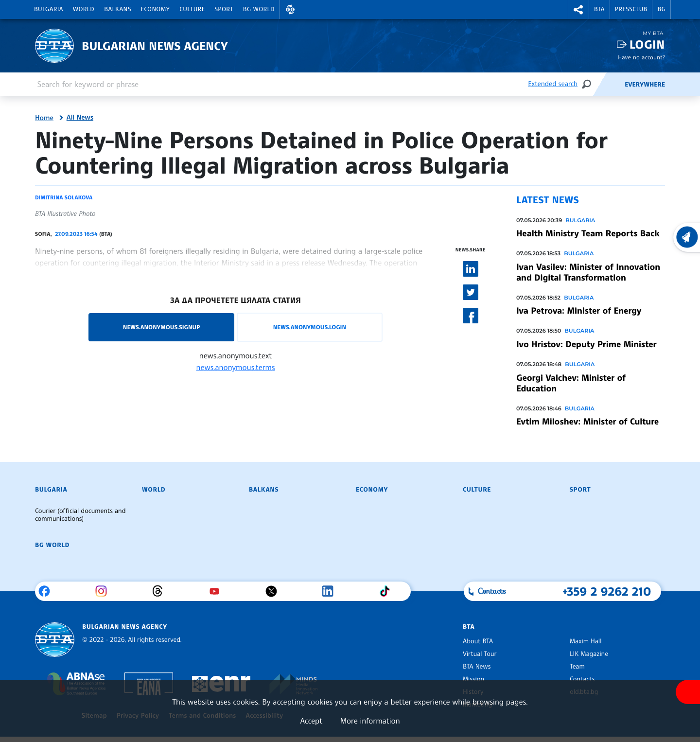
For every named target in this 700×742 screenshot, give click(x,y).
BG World (259, 9)
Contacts (582, 679)
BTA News (477, 667)
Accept (311, 721)
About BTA (478, 641)
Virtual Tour (480, 654)
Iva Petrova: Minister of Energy (579, 311)
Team (577, 667)
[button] (290, 9)
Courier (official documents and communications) (80, 515)
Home (44, 118)
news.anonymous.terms (236, 367)
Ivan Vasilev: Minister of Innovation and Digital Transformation (588, 272)
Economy (156, 9)
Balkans (117, 9)
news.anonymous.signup (162, 327)
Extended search (553, 84)
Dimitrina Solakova (64, 197)
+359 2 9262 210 (607, 591)
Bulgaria (49, 9)
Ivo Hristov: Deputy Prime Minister (586, 344)
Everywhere (645, 85)
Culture (192, 9)
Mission (473, 679)
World (84, 9)
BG (661, 9)
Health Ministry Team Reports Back (588, 233)
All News (80, 118)
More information (370, 721)
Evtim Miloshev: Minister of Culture (587, 422)
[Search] (586, 84)
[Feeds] (609, 84)
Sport (224, 9)
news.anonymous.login (310, 327)
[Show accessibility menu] (688, 692)
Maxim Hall (586, 641)
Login (647, 44)
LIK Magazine (589, 654)
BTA (599, 9)
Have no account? (641, 57)
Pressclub (631, 9)
